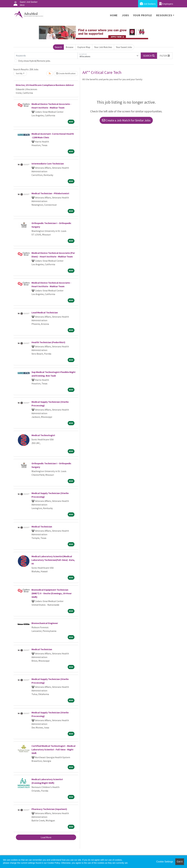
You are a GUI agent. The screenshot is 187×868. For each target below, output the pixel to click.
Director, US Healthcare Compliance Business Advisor (45, 85)
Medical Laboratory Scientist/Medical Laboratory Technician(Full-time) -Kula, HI (53, 560)
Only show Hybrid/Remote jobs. (34, 61)
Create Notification (66, 73)
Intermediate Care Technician (48, 164)
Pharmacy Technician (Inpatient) (49, 809)
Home (114, 15)
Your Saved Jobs (124, 47)
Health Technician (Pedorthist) (48, 342)
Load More (46, 837)
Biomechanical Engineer (45, 623)
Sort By (19, 73)
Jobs (125, 15)
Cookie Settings (165, 862)
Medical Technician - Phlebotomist (50, 193)
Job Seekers (148, 4)
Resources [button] (164, 15)
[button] (165, 56)
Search (58, 47)
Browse (70, 47)
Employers (166, 4)
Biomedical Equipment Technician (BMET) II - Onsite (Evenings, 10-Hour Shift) (52, 593)
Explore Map (84, 47)
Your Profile (143, 15)
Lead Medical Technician (45, 312)
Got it (180, 862)
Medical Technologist (43, 435)
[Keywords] (46, 56)
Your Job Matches (103, 47)
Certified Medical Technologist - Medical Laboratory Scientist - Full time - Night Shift (54, 749)
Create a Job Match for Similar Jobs (126, 120)
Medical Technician (42, 527)
